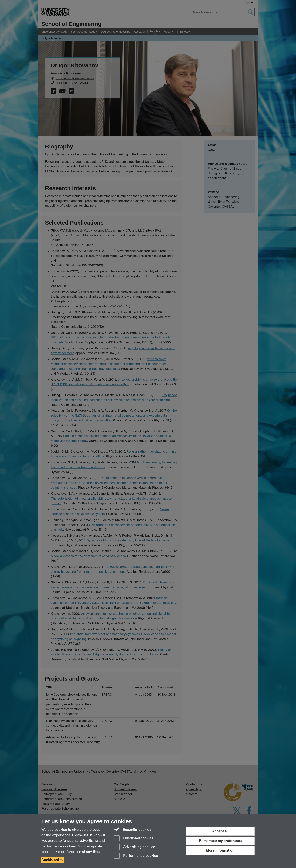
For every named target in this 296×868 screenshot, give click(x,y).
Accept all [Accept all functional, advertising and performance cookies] (220, 831)
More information (220, 850)
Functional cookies (133, 838)
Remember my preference (220, 841)
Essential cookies (132, 829)
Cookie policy (52, 860)
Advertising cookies (134, 847)
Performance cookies (136, 856)
